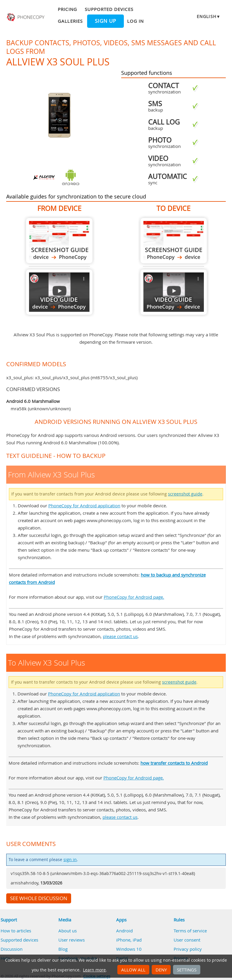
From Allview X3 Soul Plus (59, 241)
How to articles (16, 931)
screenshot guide (185, 494)
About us (68, 931)
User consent (187, 940)
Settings (187, 970)
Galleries (70, 21)
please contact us (120, 636)
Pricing (67, 9)
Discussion (12, 949)
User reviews (72, 940)
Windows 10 (129, 949)
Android (124, 931)
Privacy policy (188, 949)
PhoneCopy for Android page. (134, 597)
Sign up (105, 21)
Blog (63, 949)
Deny (161, 970)
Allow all (133, 970)
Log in (135, 21)
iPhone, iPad (129, 940)
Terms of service (190, 931)
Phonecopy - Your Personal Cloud (26, 17)
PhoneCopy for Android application (84, 506)
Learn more (94, 970)
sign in (70, 860)
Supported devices (109, 9)
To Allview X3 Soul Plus (174, 241)
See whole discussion (39, 898)
